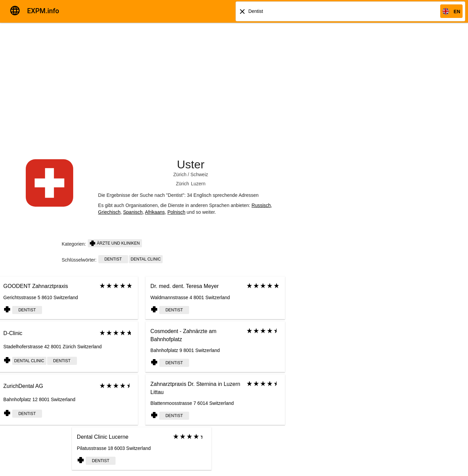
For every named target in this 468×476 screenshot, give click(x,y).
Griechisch (109, 212)
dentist (113, 259)
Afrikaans (155, 212)
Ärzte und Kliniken (115, 243)
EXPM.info (43, 11)
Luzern (198, 184)
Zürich (180, 174)
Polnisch (176, 212)
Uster (191, 164)
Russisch (261, 205)
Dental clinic (146, 259)
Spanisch (133, 212)
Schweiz (199, 174)
